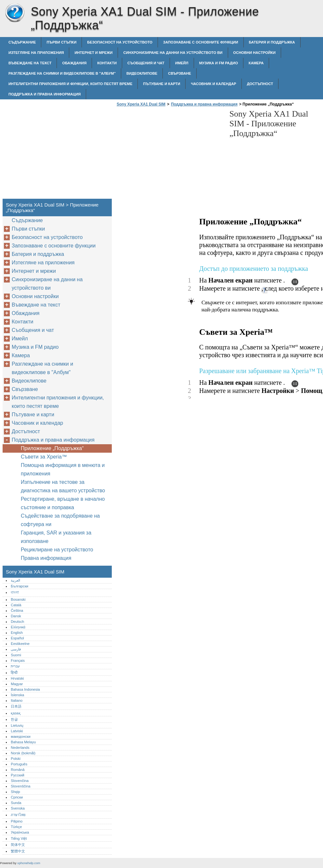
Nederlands (20, 748)
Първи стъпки (61, 42)
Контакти (107, 63)
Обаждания (74, 63)
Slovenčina (20, 781)
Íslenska (17, 695)
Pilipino (17, 821)
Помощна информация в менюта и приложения (63, 469)
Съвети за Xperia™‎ (44, 457)
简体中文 (18, 845)
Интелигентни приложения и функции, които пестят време (70, 84)
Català (16, 605)
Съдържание (22, 42)
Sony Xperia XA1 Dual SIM (15, 13)
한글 (14, 719)
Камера (256, 63)
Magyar (17, 684)
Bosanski (18, 599)
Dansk (16, 616)
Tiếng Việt (19, 838)
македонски (21, 736)
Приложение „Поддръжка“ (52, 448)
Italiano (17, 700)
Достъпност (260, 84)
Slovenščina (20, 786)
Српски (17, 797)
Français (18, 660)
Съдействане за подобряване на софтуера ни (60, 520)
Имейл (182, 63)
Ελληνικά (18, 627)
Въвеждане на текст (30, 63)
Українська (20, 832)
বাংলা (15, 592)
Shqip (15, 792)
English (17, 633)
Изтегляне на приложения (36, 53)
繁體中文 (18, 851)
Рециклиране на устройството (57, 550)
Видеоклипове (142, 73)
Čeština (17, 610)
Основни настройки (254, 53)
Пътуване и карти (161, 84)
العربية (15, 580)
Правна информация (46, 558)
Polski (16, 759)
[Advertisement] (170, 155)
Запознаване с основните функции (201, 42)
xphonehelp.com (29, 863)
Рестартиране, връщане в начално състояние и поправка (63, 503)
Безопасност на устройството (120, 42)
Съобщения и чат (146, 63)
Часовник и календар (213, 84)
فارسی (16, 649)
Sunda (16, 803)
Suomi (16, 655)
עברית (15, 666)
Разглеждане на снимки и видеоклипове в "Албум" (62, 73)
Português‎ (19, 764)
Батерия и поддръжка (272, 42)
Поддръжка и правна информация (45, 94)
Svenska (18, 808)
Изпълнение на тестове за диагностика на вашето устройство (63, 486)
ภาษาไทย (18, 815)
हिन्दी (14, 673)
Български (19, 586)
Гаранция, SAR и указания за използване (56, 537)
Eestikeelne (20, 644)
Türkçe (16, 827)
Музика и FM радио (219, 63)
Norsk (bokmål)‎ (23, 753)
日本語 (16, 706)
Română (18, 770)
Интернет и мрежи (93, 53)
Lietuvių (17, 725)
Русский (18, 775)
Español (17, 638)
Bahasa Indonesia (25, 689)
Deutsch (17, 622)
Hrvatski (17, 678)
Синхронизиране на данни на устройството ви (173, 53)
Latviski (17, 731)
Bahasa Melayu (23, 742)
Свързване (180, 73)
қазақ (15, 713)
